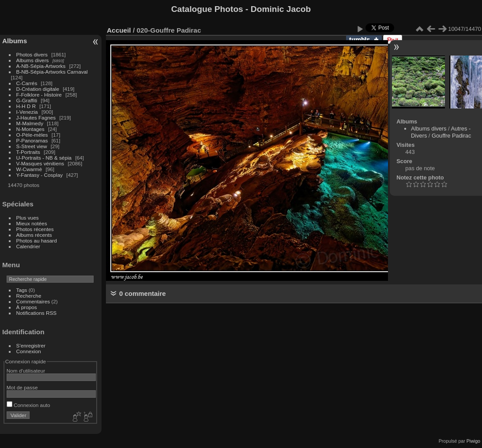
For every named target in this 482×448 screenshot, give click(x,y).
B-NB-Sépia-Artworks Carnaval (52, 72)
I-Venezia (27, 112)
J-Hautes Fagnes (36, 118)
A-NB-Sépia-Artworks (41, 66)
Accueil (119, 30)
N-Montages (30, 129)
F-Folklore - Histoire (39, 95)
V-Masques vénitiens (40, 163)
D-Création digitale (38, 89)
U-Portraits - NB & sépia (44, 158)
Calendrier (28, 246)
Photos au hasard (37, 241)
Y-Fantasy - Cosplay (40, 175)
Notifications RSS (37, 313)
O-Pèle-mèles (32, 135)
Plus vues (28, 218)
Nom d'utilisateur (26, 371)
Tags (22, 290)
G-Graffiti (27, 100)
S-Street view (32, 146)
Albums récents (34, 235)
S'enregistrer (31, 345)
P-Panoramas (32, 140)
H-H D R (26, 106)
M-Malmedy (30, 123)
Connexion (29, 351)
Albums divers (33, 60)
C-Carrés (27, 83)
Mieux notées (32, 223)
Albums (15, 41)
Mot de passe (22, 387)
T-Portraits (28, 152)
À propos (27, 307)
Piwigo (473, 441)
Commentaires (33, 301)
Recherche (29, 296)
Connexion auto (28, 405)
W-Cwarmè (29, 169)
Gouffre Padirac (451, 136)
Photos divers (32, 54)
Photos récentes (35, 229)
